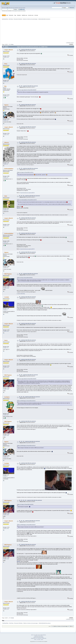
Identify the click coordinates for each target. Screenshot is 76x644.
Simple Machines (43, 635)
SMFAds (36, 636)
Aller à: (50, 626)
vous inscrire (23, 8)
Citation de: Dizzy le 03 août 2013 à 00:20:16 (25, 278)
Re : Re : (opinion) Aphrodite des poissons (28, 86)
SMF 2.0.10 (33, 635)
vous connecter (15, 8)
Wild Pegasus (8, 274)
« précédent (68, 43)
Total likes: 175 (6, 96)
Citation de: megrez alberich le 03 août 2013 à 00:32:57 (27, 90)
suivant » (72, 43)
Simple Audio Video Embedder (39, 637)
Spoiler (19, 208)
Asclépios (7, 397)
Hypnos (6, 105)
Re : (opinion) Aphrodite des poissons (27, 50)
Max (5, 86)
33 (9, 44)
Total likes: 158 (6, 415)
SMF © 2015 (38, 635)
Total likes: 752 (6, 120)
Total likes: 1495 (6, 288)
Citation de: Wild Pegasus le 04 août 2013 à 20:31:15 (26, 401)
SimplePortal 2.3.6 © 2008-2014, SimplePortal (39, 638)
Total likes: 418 (6, 82)
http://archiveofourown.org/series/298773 (27, 193)
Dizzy (6, 64)
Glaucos (7, 142)
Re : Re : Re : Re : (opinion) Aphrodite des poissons (31, 500)
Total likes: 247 (6, 210)
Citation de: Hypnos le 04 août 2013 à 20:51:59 (25, 504)
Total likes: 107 (6, 177)
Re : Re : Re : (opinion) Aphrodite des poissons (30, 196)
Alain (6, 196)
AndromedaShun (9, 169)
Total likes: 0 (5, 310)
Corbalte (7, 297)
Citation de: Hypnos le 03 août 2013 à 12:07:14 (25, 172)
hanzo (6, 340)
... (9, 44)
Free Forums (41, 636)
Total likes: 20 (5, 164)
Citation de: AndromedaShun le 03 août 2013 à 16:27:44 (27, 200)
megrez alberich (9, 50)
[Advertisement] (38, 31)
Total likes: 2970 (6, 57)
